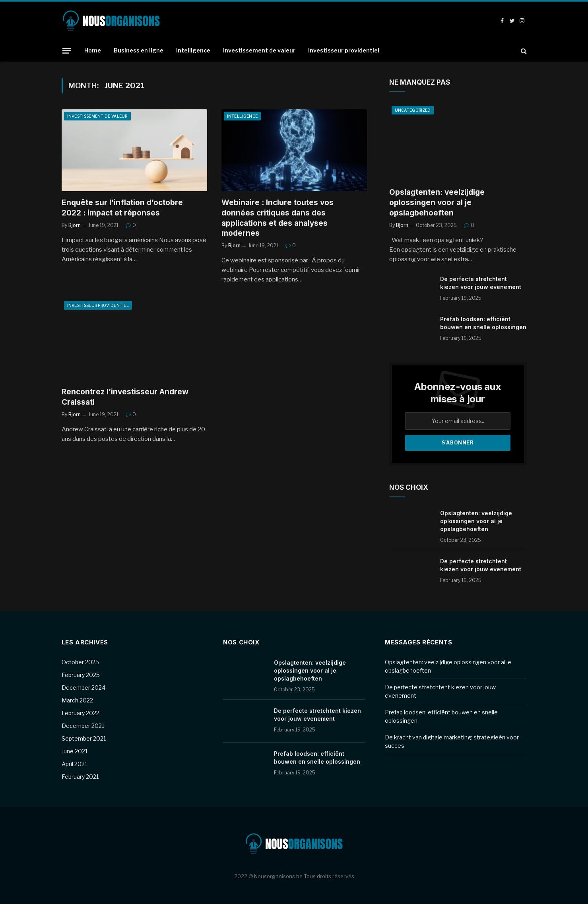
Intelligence (193, 50)
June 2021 (75, 751)
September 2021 (84, 738)
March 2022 (77, 700)
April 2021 (74, 764)
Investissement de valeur (259, 50)
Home (93, 50)
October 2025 (80, 662)
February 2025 (81, 675)
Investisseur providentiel (344, 50)
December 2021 (83, 726)
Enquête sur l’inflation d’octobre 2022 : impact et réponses (122, 208)
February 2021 (80, 777)
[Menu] (66, 50)
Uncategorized (413, 110)
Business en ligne (139, 50)
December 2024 (83, 688)
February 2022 (81, 713)
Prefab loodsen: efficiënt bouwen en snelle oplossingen (483, 323)
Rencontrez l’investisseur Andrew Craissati (125, 397)
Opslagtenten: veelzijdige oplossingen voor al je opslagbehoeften (437, 203)
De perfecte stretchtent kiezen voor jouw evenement (481, 283)
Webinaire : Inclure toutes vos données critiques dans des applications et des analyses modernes (278, 218)
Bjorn (75, 225)
